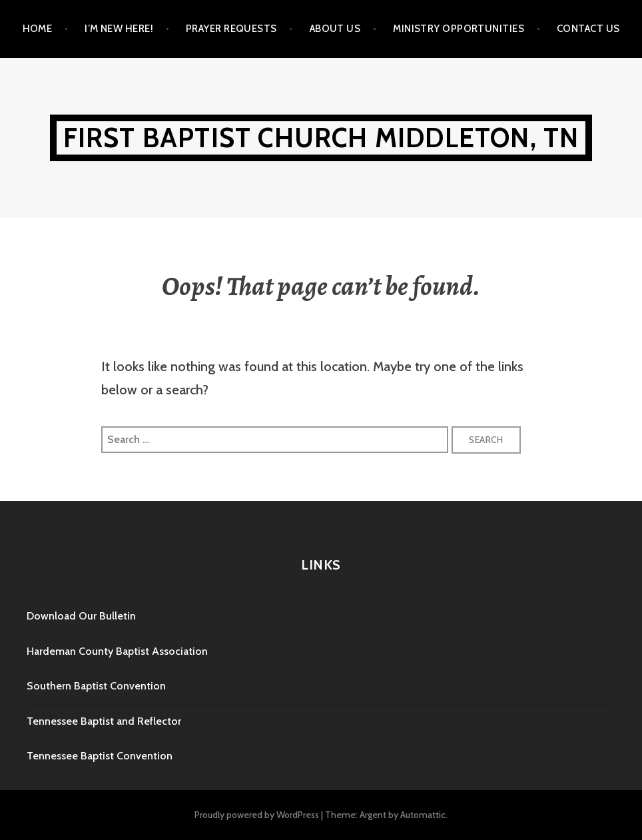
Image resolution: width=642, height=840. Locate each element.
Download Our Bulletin (81, 616)
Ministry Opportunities (459, 29)
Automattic (423, 815)
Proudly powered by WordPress (257, 815)
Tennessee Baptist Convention (100, 756)
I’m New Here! (119, 29)
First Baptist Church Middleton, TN (321, 138)
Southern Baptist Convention (96, 686)
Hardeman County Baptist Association (117, 651)
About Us (335, 29)
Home (38, 29)
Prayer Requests (231, 29)
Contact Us (588, 29)
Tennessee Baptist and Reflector (104, 721)
